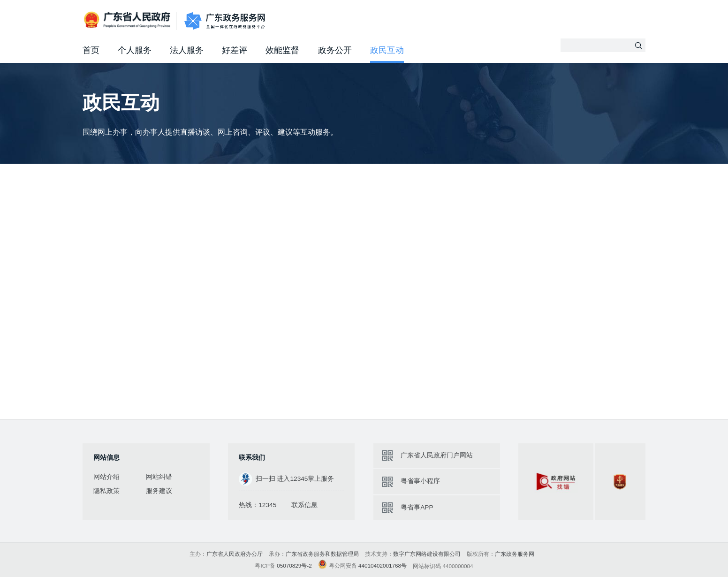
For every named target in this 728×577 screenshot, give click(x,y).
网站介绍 (106, 477)
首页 (91, 50)
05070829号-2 (294, 566)
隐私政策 (106, 491)
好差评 (235, 50)
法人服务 (187, 50)
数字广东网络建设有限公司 (427, 554)
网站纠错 (159, 477)
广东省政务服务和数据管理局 (322, 554)
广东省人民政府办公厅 (235, 554)
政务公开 (335, 50)
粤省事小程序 (420, 481)
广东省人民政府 (128, 20)
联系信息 (304, 505)
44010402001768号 (383, 566)
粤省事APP (417, 507)
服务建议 (159, 491)
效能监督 (282, 50)
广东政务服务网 (225, 21)
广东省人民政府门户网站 (437, 455)
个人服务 (135, 50)
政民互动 (387, 50)
